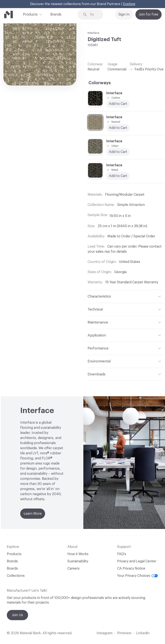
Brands (56, 14)
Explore (129, 4)
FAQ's (122, 554)
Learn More (33, 514)
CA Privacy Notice (131, 568)
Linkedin (143, 633)
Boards (12, 568)
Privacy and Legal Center (137, 561)
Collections (16, 576)
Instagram (105, 633)
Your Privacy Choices (137, 576)
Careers (73, 568)
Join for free (149, 14)
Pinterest (124, 633)
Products (30, 14)
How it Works (78, 554)
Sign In (124, 14)
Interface (93, 33)
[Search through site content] (93, 15)
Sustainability (78, 561)
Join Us (17, 615)
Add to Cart (118, 104)
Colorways (100, 83)
